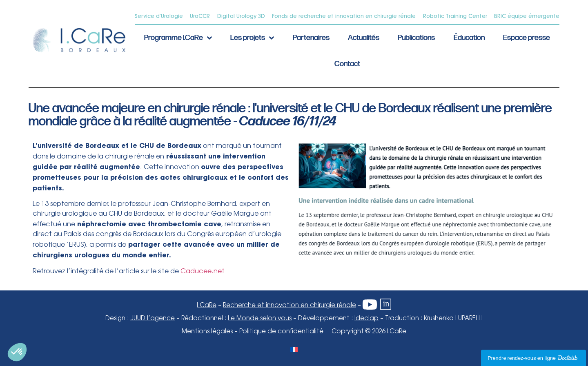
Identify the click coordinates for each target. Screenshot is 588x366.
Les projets (252, 38)
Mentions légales (207, 332)
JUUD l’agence (153, 319)
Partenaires (311, 38)
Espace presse (527, 38)
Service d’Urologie (159, 16)
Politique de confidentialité (281, 332)
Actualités (364, 38)
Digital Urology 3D (241, 16)
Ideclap (366, 319)
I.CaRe (207, 306)
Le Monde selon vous (260, 319)
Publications (416, 38)
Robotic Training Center (455, 16)
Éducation (469, 38)
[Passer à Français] (294, 349)
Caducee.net (203, 271)
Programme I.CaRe (178, 38)
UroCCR (200, 16)
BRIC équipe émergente (527, 16)
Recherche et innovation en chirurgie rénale (290, 306)
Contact (347, 64)
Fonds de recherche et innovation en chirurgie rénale (344, 16)
